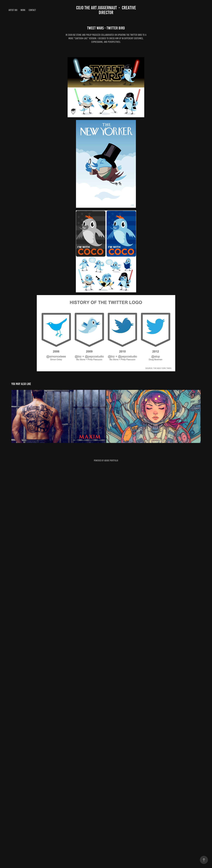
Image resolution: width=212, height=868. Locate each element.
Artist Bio (13, 10)
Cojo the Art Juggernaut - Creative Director (107, 10)
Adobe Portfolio (111, 461)
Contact (32, 10)
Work (23, 10)
